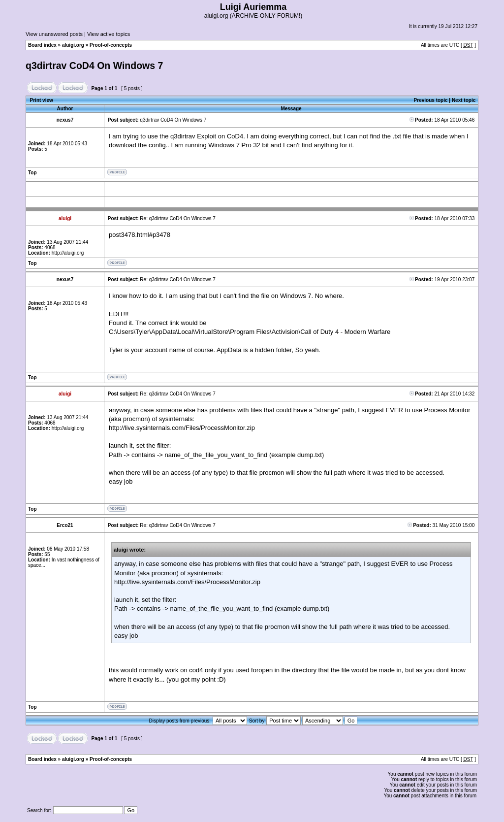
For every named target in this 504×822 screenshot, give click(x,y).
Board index (42, 45)
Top (32, 173)
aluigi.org (73, 45)
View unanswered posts (54, 34)
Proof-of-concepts (111, 45)
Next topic (464, 100)
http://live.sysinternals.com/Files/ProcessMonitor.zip (182, 428)
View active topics (109, 34)
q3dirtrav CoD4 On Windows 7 (94, 66)
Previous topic (431, 100)
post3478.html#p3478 (140, 235)
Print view (42, 100)
